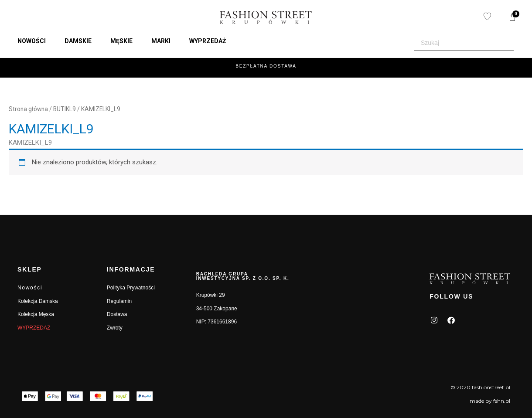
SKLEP (30, 269)
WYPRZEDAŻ (34, 328)
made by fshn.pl (490, 401)
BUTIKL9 (65, 109)
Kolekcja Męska (36, 314)
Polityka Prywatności (131, 288)
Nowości (30, 288)
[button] (37, 41)
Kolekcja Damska (38, 301)
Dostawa (117, 314)
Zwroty (115, 328)
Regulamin (119, 301)
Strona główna (28, 109)
